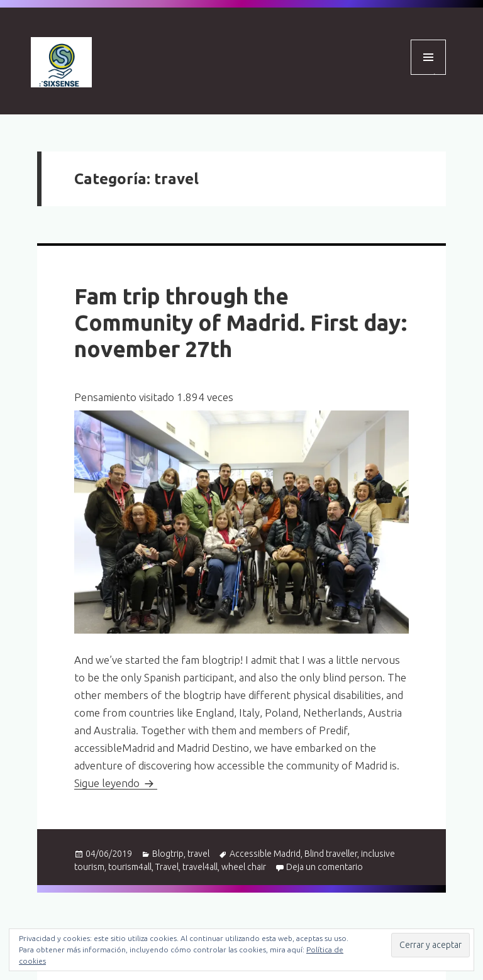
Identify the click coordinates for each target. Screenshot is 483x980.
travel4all (200, 867)
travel (198, 854)
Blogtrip (168, 854)
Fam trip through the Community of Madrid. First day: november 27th (241, 322)
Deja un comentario (325, 867)
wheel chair (244, 867)
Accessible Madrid (265, 854)
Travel (167, 867)
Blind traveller (331, 854)
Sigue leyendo (116, 783)
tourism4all (130, 867)
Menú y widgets (429, 74)
